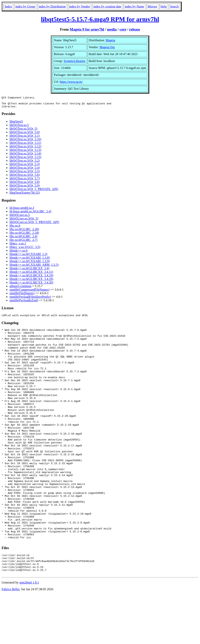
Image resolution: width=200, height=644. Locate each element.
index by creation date (107, 6)
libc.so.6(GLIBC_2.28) (24, 231)
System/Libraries (74, 61)
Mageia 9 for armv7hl (87, 29)
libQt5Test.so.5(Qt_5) (23, 131)
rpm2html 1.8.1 (29, 632)
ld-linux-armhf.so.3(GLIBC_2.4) (30, 214)
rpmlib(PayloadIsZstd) (24, 303)
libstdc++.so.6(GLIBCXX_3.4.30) (31, 285)
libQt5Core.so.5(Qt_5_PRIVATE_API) (34, 224)
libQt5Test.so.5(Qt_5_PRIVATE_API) (34, 191)
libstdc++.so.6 (19, 253)
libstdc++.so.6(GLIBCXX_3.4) (29, 271)
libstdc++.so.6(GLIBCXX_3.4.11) (31, 274)
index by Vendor (80, 6)
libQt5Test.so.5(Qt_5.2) (25, 163)
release (135, 29)
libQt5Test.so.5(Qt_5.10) (25, 142)
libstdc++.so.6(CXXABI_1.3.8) (30, 260)
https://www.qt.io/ (71, 82)
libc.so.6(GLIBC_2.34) (24, 235)
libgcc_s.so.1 (18, 246)
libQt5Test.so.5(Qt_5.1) (25, 138)
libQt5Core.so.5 (20, 217)
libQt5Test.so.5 (19, 127)
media (112, 29)
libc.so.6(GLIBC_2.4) (23, 239)
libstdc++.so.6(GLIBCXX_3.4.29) (31, 281)
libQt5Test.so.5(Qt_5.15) (25, 159)
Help (164, 6)
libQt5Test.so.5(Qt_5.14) (25, 156)
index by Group (25, 6)
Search (174, 6)
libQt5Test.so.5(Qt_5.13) (25, 152)
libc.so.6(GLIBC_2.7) (23, 242)
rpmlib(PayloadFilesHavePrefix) (30, 299)
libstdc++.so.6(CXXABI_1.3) (28, 256)
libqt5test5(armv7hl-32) (25, 195)
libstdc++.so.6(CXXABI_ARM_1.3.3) (34, 267)
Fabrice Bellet (10, 639)
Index (8, 6)
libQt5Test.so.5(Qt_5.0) (25, 134)
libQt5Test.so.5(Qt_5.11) (25, 145)
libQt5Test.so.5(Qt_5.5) (25, 174)
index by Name (134, 6)
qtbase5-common (20, 288)
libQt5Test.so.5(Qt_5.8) (25, 184)
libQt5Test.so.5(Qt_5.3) (25, 166)
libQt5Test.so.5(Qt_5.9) (25, 188)
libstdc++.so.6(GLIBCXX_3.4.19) (31, 278)
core (123, 29)
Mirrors (152, 6)
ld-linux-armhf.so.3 (22, 210)
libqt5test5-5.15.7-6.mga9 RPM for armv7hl (100, 19)
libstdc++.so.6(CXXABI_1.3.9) (30, 264)
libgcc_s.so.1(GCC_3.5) (25, 249)
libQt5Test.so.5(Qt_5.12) (25, 149)
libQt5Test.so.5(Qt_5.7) (25, 181)
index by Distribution (52, 6)
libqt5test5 (16, 124)
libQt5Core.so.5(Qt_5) (24, 221)
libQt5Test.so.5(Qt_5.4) (25, 170)
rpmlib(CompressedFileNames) (30, 292)
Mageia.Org (107, 47)
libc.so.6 (15, 228)
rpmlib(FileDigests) (22, 296)
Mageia (110, 40)
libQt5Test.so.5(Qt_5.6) (25, 177)
